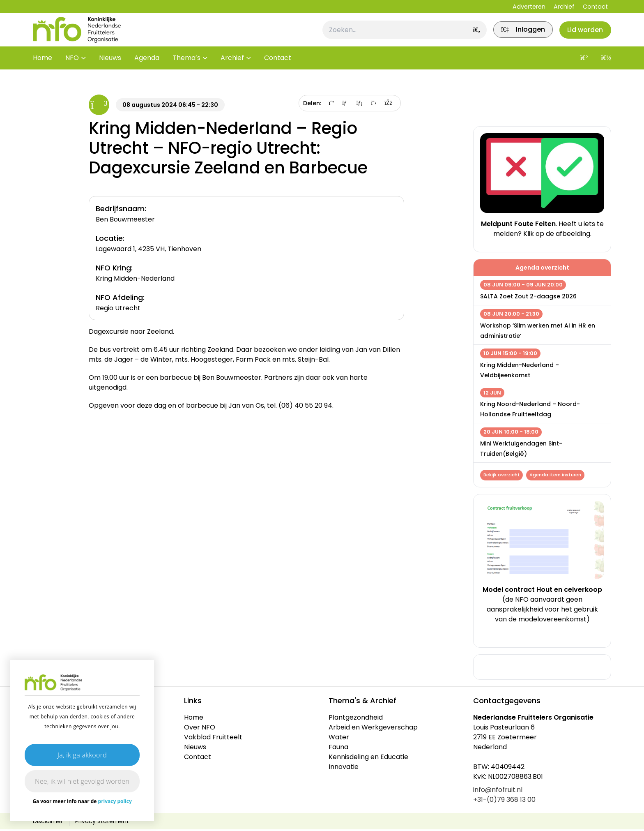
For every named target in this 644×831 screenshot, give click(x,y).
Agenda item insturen (558, 476)
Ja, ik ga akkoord (82, 755)
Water (339, 739)
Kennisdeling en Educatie (368, 758)
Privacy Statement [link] (102, 823)
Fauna (338, 749)
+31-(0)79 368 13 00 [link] (504, 801)
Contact (595, 7)
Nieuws (110, 70)
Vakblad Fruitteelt (213, 739)
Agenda (147, 70)
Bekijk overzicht (503, 476)
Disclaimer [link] (48, 823)
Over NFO (200, 729)
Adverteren (529, 7)
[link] (515, 36)
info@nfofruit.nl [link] (498, 791)
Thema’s (186, 70)
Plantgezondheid (356, 719)
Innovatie (344, 768)
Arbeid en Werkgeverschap (373, 729)
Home (43, 70)
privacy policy (115, 801)
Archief (564, 7)
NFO (72, 70)
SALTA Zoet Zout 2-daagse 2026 (528, 296)
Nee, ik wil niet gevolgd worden (82, 781)
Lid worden (583, 36)
